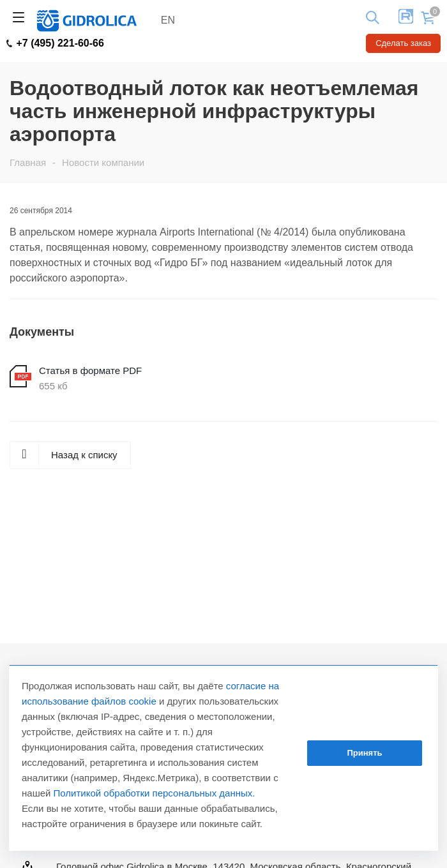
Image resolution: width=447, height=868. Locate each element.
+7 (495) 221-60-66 (55, 43)
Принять (364, 753)
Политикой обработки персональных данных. (155, 793)
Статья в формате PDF (90, 370)
